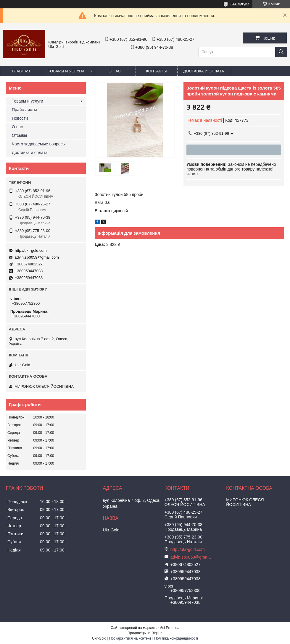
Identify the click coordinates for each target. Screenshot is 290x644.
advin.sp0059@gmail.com (37, 257)
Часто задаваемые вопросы (39, 144)
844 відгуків (240, 4)
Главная (21, 71)
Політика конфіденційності (176, 638)
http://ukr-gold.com (31, 250)
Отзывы (19, 135)
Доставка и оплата (204, 71)
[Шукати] (281, 52)
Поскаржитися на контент (130, 638)
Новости (20, 118)
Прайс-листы (24, 110)
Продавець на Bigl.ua (145, 633)
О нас (115, 71)
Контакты (156, 71)
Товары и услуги (66, 71)
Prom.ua (173, 628)
